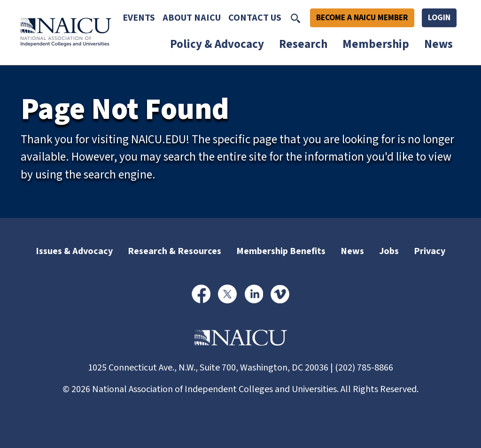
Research (303, 44)
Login (439, 18)
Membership (376, 44)
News (438, 44)
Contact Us (255, 18)
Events (139, 18)
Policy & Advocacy (217, 44)
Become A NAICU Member (362, 18)
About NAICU (192, 18)
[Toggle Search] (295, 18)
